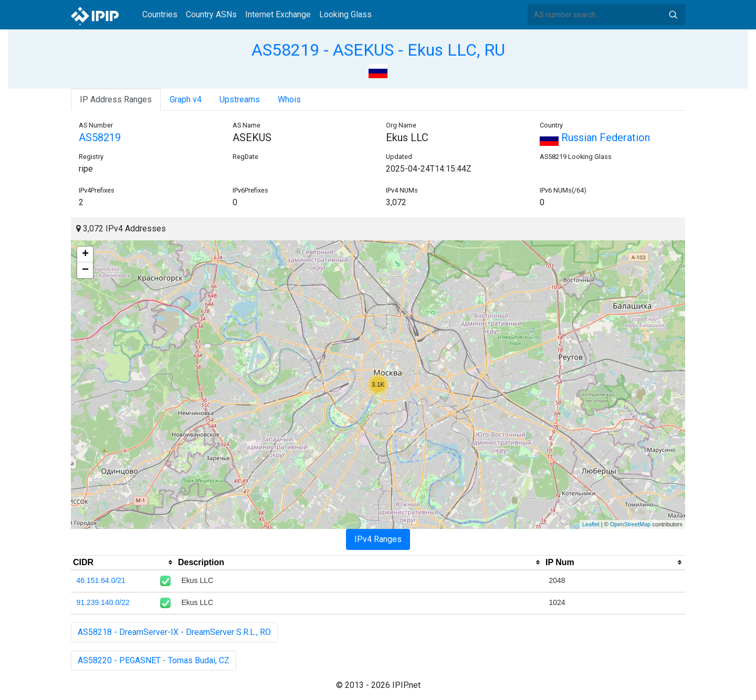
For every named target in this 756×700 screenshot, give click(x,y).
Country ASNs (211, 14)
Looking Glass (345, 14)
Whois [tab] (289, 99)
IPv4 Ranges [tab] (378, 539)
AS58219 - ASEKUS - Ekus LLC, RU (378, 50)
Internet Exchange (278, 14)
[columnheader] (123, 563)
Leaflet (591, 524)
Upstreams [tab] (240, 99)
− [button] (85, 270)
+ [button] (85, 254)
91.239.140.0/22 (103, 602)
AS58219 (100, 137)
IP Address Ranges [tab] (116, 99)
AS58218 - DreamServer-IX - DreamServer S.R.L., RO (174, 632)
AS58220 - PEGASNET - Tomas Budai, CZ (154, 660)
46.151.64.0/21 (101, 580)
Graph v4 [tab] (186, 99)
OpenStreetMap (631, 524)
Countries (160, 14)
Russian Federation (595, 137)
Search (673, 15)
